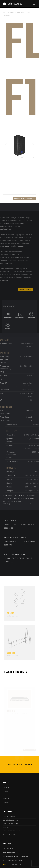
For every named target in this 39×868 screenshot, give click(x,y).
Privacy (6, 798)
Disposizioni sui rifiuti (12, 831)
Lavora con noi (9, 795)
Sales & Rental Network (24, 199)
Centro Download (10, 816)
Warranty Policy (9, 834)
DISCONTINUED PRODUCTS (20, 12)
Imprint (6, 802)
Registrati (7, 827)
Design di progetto (10, 824)
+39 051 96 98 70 (15, 864)
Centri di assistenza (11, 820)
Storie (5, 791)
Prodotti (7, 12)
